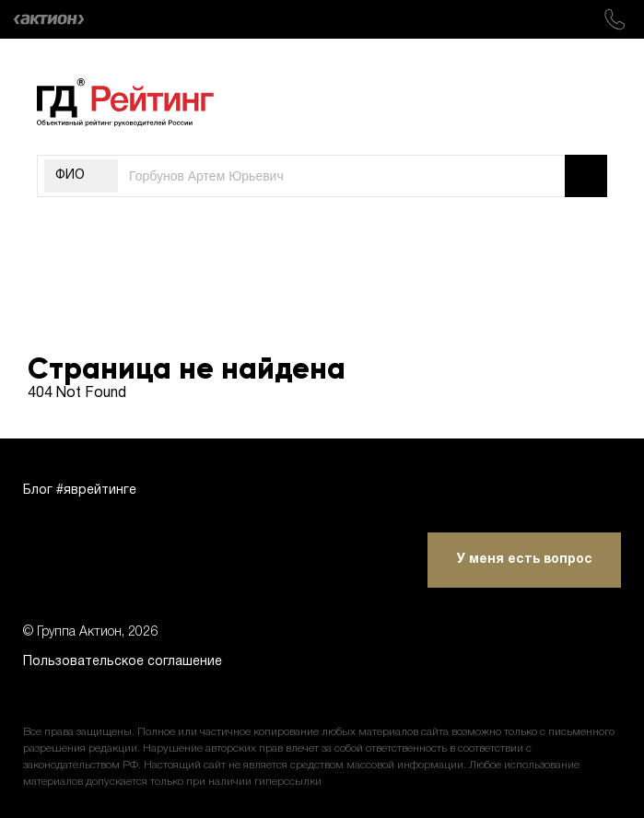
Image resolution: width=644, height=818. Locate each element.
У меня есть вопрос (525, 560)
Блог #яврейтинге (80, 491)
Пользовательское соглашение (123, 662)
